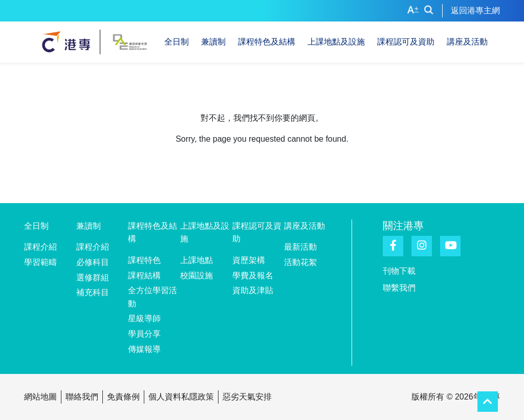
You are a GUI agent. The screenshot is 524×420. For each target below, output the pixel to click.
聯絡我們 (82, 397)
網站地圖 (40, 397)
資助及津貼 (253, 290)
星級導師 (144, 318)
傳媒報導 (144, 349)
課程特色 (144, 260)
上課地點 (196, 260)
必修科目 (93, 262)
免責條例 (123, 397)
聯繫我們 (399, 288)
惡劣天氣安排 (247, 397)
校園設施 (196, 275)
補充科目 (93, 292)
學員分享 (144, 334)
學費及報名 (253, 275)
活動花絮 (300, 262)
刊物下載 (399, 271)
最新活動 (300, 247)
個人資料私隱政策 (181, 397)
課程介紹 (40, 247)
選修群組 (93, 278)
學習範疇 (40, 262)
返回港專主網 (475, 10)
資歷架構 (249, 260)
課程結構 (144, 275)
